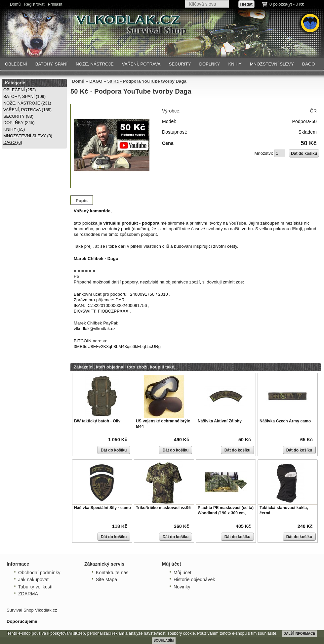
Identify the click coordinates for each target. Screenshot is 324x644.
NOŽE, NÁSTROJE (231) (27, 103)
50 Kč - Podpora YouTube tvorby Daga (147, 81)
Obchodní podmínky (39, 573)
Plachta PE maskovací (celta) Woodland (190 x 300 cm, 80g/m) (226, 513)
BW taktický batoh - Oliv (97, 421)
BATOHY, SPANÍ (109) (24, 96)
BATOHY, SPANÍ (52, 64)
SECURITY (180, 64)
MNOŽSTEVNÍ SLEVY (272, 64)
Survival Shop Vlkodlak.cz (32, 610)
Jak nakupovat (33, 580)
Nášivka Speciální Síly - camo (102, 508)
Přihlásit (55, 4)
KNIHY (235, 64)
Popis (82, 201)
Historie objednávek (194, 580)
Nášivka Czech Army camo (285, 421)
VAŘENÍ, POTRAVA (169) (27, 110)
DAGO (309, 64)
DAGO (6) (13, 142)
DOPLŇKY (209, 64)
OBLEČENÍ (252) (20, 90)
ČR (313, 111)
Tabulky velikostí (35, 587)
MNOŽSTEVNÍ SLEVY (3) (28, 136)
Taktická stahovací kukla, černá (284, 510)
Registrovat (34, 4)
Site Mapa (106, 580)
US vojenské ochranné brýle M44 (163, 424)
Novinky (182, 587)
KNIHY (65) (14, 129)
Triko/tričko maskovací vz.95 (163, 508)
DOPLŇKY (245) (19, 123)
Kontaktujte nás (112, 573)
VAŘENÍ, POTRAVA (141, 64)
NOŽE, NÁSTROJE (95, 64)
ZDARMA (28, 594)
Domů (15, 4)
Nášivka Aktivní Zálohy (220, 421)
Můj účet (182, 573)
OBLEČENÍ (16, 64)
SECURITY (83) (18, 116)
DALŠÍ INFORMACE (299, 634)
